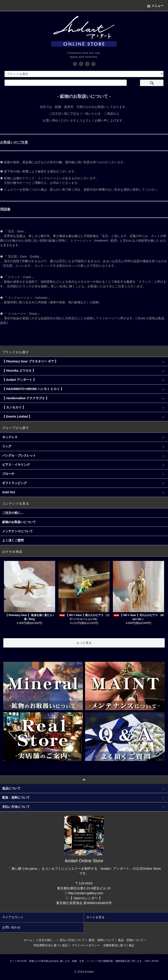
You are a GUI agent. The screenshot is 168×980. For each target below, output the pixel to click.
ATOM (155, 961)
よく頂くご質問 (13, 540)
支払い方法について (72, 940)
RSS (147, 961)
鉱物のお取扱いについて (19, 522)
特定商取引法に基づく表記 (51, 945)
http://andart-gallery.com (86, 893)
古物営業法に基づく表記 (119, 945)
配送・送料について (102, 940)
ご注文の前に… (13, 513)
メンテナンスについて (17, 531)
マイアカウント (13, 917)
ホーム (28, 940)
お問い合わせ (11, 927)
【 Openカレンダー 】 (86, 898)
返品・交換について (131, 940)
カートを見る (95, 917)
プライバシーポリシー (86, 945)
